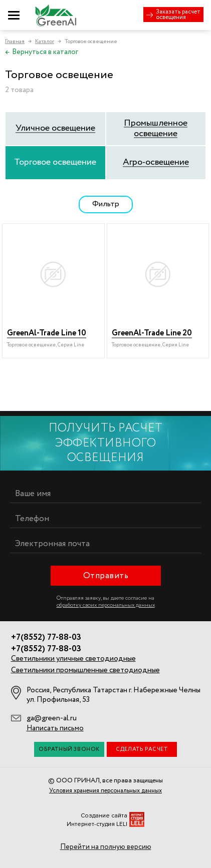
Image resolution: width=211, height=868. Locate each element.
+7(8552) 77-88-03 (46, 638)
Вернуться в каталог (42, 52)
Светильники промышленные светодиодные (85, 670)
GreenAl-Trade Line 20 (152, 333)
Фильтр (106, 204)
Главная (15, 42)
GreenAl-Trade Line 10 (47, 333)
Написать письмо (55, 728)
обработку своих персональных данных (106, 605)
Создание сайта (104, 816)
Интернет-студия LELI (97, 824)
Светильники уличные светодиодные (73, 659)
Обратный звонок (69, 749)
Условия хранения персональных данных (105, 791)
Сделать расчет (142, 749)
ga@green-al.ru (52, 718)
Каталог (45, 42)
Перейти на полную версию (106, 847)
